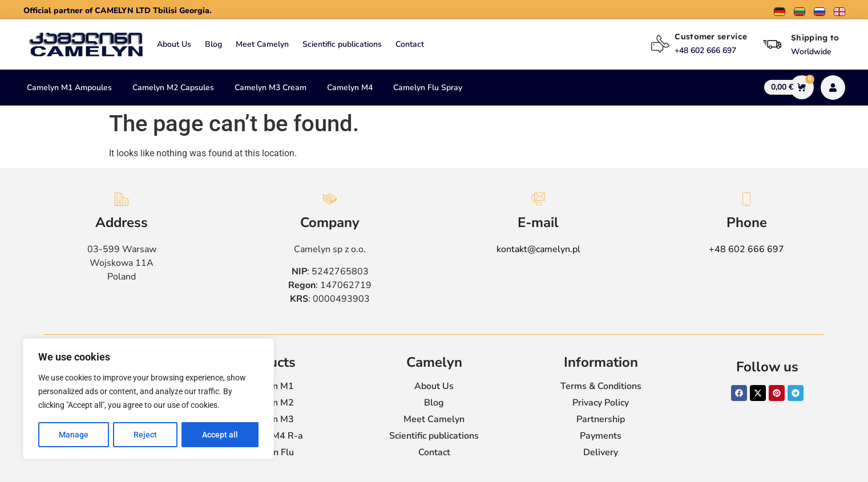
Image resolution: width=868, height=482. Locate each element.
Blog (213, 44)
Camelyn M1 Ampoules (69, 88)
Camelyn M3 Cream (271, 88)
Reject (145, 435)
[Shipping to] (772, 44)
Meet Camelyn (262, 44)
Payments (601, 436)
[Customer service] (660, 44)
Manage (74, 435)
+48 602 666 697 (746, 249)
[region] (148, 399)
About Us (174, 44)
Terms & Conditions (601, 386)
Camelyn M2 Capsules (173, 88)
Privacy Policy (601, 403)
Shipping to (815, 38)
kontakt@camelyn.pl (538, 249)
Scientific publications (342, 44)
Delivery (601, 452)
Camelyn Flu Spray (428, 88)
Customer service (711, 37)
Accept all (220, 435)
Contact (410, 44)
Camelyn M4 (350, 88)
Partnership (601, 419)
